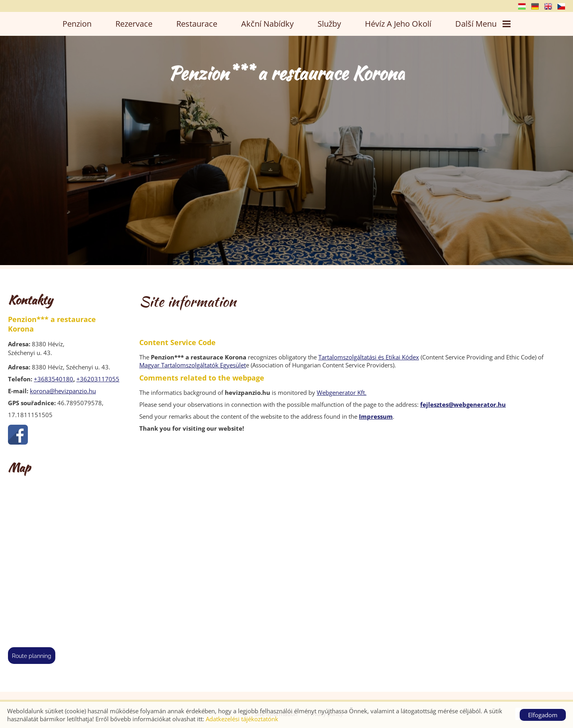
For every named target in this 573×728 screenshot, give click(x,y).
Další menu (483, 24)
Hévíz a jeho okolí (398, 24)
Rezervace (134, 24)
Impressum (376, 416)
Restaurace (197, 24)
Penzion (77, 24)
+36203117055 (98, 379)
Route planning (32, 656)
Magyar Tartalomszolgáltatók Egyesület (193, 365)
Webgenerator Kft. (342, 392)
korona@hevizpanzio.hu (63, 391)
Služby (329, 24)
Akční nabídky (267, 24)
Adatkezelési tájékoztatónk (242, 719)
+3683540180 (54, 379)
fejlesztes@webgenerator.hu (463, 404)
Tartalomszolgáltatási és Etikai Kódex (369, 357)
